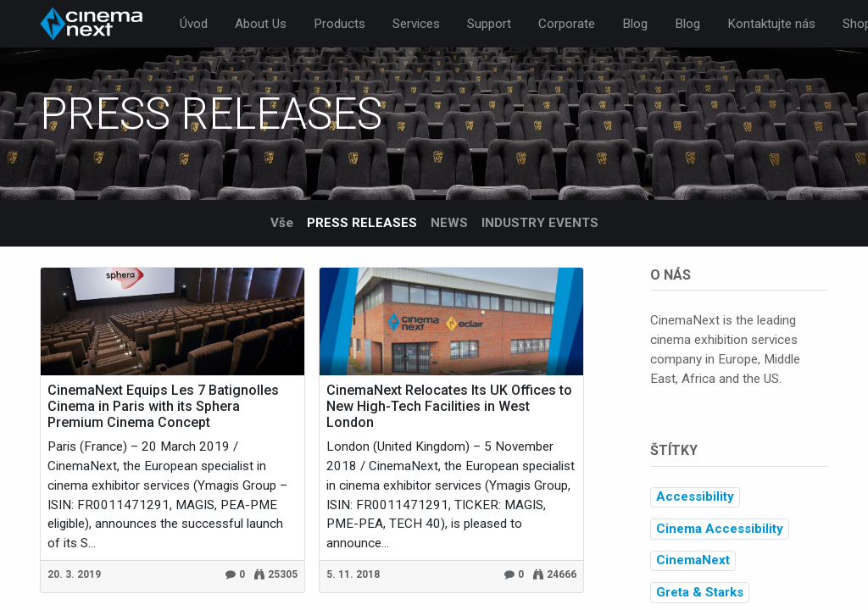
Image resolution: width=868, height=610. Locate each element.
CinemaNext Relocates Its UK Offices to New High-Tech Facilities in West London (449, 406)
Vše (282, 223)
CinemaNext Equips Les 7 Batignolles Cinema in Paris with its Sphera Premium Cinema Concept (163, 406)
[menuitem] (194, 24)
